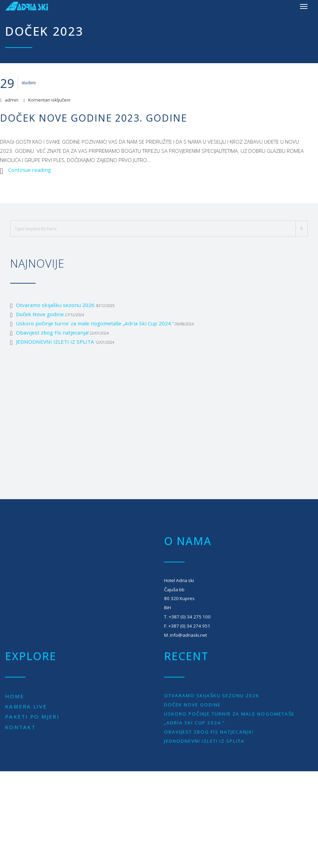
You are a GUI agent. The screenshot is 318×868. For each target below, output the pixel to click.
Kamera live (26, 706)
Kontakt (20, 727)
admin (12, 100)
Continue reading (30, 170)
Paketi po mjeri (32, 717)
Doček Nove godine (40, 314)
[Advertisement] (159, 414)
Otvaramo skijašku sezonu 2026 (55, 305)
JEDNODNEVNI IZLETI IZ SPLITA (55, 342)
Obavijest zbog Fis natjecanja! (52, 332)
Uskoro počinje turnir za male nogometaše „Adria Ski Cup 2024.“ (95, 323)
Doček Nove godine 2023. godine (94, 118)
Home (15, 696)
